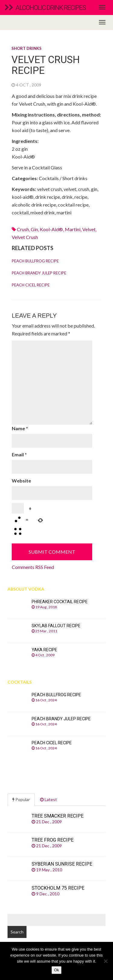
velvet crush (25, 237)
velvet (89, 229)
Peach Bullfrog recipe (35, 261)
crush (23, 229)
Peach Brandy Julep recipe (39, 273)
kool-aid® (51, 229)
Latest (49, 799)
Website (21, 481)
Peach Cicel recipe (31, 285)
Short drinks (27, 48)
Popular (21, 799)
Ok (56, 970)
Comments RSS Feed (33, 567)
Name (20, 428)
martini (73, 229)
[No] (105, 961)
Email (19, 454)
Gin (34, 229)
